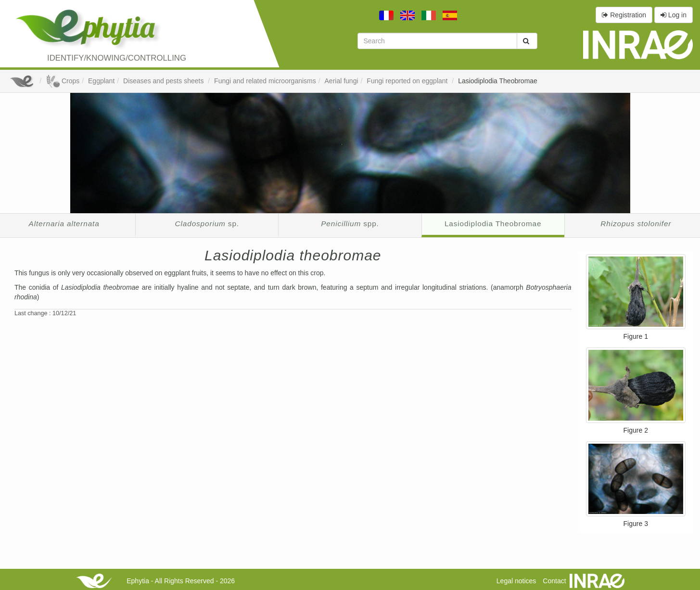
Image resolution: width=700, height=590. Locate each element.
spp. (350, 224)
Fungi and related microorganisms (265, 81)
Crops (63, 81)
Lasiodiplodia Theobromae (498, 81)
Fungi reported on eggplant (408, 81)
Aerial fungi (342, 81)
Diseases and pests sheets (164, 81)
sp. (207, 224)
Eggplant (101, 81)
